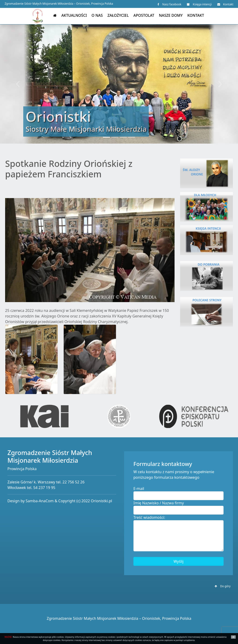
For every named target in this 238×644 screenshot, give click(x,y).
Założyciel (118, 15)
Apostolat (144, 15)
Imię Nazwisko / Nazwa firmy (159, 503)
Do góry (223, 586)
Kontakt (225, 4)
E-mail (139, 489)
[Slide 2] (115, 137)
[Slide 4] (132, 137)
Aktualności (74, 15)
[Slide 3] (123, 137)
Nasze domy (171, 15)
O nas (97, 15)
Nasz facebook (169, 4)
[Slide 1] (106, 137)
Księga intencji (199, 4)
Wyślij (178, 561)
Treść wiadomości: (149, 517)
